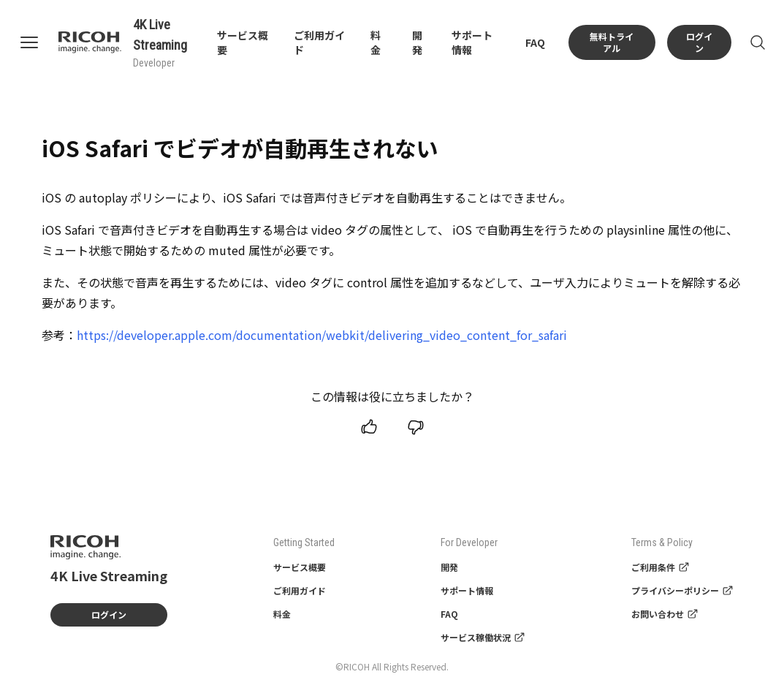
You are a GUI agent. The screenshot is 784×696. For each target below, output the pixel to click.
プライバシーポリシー (682, 590)
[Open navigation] (38, 42)
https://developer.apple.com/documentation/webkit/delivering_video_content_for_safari (322, 335)
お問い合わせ (665, 614)
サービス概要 (300, 567)
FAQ (535, 42)
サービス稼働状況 (483, 637)
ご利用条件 (661, 567)
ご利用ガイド (300, 590)
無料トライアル (612, 42)
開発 (417, 42)
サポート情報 (467, 590)
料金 (376, 42)
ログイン (699, 42)
